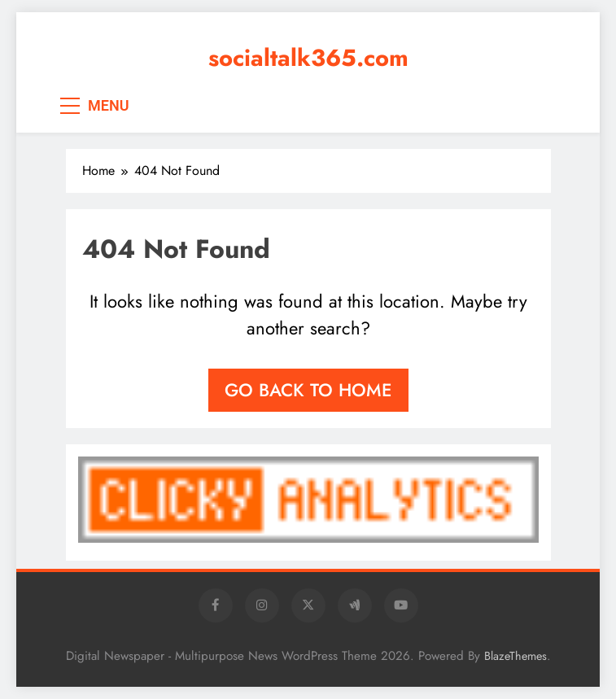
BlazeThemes (516, 656)
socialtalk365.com (308, 58)
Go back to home (308, 390)
